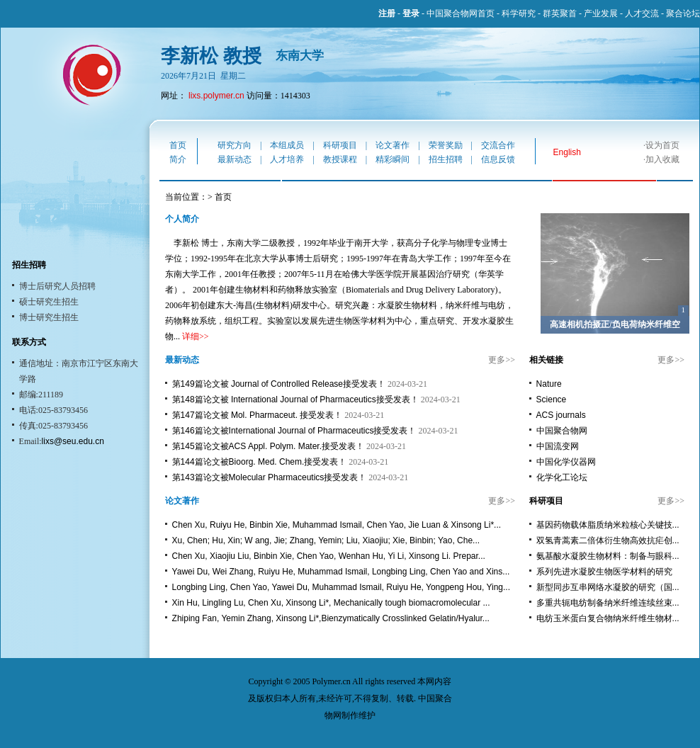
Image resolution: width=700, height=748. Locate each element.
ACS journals (561, 415)
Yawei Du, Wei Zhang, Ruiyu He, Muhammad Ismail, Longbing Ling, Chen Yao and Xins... (341, 572)
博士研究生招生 (49, 317)
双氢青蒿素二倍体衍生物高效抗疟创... (608, 540)
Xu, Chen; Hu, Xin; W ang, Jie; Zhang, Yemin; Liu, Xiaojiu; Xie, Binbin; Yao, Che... (326, 540)
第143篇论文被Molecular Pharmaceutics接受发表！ (270, 477)
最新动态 (235, 159)
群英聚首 (560, 13)
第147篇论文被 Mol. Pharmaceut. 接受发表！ (258, 415)
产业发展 (601, 13)
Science (552, 399)
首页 (178, 145)
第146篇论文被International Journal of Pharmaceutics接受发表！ (294, 431)
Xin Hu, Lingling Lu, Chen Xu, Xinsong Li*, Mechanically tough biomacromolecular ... (331, 603)
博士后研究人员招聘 (57, 286)
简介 (178, 159)
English (567, 152)
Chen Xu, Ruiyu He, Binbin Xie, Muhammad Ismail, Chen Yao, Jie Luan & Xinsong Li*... (337, 525)
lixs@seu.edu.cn (73, 441)
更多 (497, 360)
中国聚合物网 (562, 431)
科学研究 (519, 13)
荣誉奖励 (446, 145)
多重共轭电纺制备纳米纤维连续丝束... (608, 603)
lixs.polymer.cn (216, 96)
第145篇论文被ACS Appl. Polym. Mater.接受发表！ (268, 446)
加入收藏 (662, 159)
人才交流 (642, 13)
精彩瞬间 (393, 159)
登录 (411, 13)
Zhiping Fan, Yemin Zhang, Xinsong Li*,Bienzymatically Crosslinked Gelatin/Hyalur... (331, 618)
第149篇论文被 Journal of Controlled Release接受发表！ (279, 384)
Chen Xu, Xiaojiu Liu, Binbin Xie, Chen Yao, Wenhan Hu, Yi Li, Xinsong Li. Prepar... (329, 556)
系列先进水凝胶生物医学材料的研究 (604, 572)
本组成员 (287, 145)
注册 (387, 13)
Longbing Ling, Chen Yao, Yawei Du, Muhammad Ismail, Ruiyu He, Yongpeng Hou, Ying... (341, 587)
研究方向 (235, 145)
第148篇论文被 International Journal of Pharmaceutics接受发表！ (295, 399)
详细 (191, 336)
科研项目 (340, 145)
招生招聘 (446, 159)
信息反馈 (498, 159)
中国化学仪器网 (566, 462)
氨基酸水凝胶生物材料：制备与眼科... (608, 556)
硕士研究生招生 (49, 302)
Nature (549, 384)
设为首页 (662, 145)
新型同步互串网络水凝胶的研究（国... (608, 587)
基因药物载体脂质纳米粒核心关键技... (608, 525)
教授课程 (340, 159)
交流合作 (498, 145)
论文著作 (393, 145)
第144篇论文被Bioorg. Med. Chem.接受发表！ (260, 462)
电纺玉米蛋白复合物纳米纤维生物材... (608, 618)
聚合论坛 (683, 13)
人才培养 (287, 159)
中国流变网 (558, 446)
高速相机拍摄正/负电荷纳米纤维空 (615, 324)
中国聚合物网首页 (461, 13)
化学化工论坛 (562, 477)
